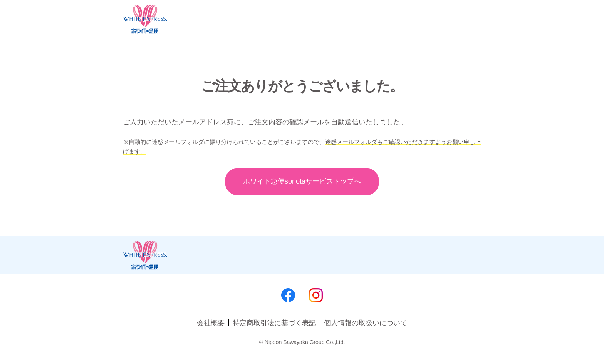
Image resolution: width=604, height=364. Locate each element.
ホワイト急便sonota (302, 181)
